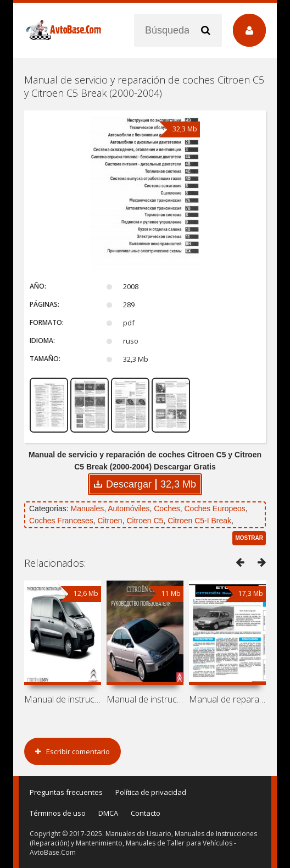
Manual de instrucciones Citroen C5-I (145, 699)
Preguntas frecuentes (66, 792)
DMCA (108, 813)
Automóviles (129, 508)
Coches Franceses (61, 521)
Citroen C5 (145, 521)
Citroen (110, 521)
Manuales (87, 508)
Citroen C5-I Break (199, 521)
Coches (167, 508)
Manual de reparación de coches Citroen (227, 699)
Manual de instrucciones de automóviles (63, 699)
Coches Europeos (215, 508)
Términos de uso (58, 813)
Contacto (146, 813)
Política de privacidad (151, 792)
